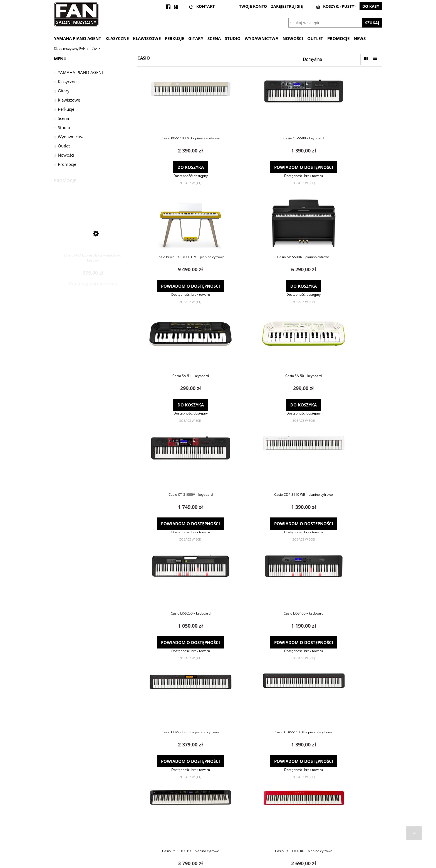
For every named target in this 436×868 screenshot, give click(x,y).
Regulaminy (310, 829)
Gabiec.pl (232, 865)
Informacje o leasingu (318, 843)
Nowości (66, 155)
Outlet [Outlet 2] (64, 146)
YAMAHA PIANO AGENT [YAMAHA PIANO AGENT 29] (81, 72)
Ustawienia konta (232, 829)
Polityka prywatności (317, 836)
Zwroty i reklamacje (70, 829)
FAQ (139, 822)
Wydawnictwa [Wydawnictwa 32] (71, 137)
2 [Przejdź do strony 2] (260, 790)
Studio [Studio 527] (64, 127)
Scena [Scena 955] (63, 118)
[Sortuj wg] (331, 60)
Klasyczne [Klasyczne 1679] (67, 82)
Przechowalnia (230, 836)
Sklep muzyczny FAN (70, 49)
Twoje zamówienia (233, 822)
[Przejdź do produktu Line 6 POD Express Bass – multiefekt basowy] (93, 231)
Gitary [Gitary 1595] (64, 91)
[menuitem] (80, 38)
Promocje (67, 164)
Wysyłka (61, 822)
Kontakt (143, 829)
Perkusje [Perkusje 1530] (66, 109)
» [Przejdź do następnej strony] (271, 790)
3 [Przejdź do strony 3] (265, 790)
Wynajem (308, 850)
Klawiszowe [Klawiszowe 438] (69, 100)
